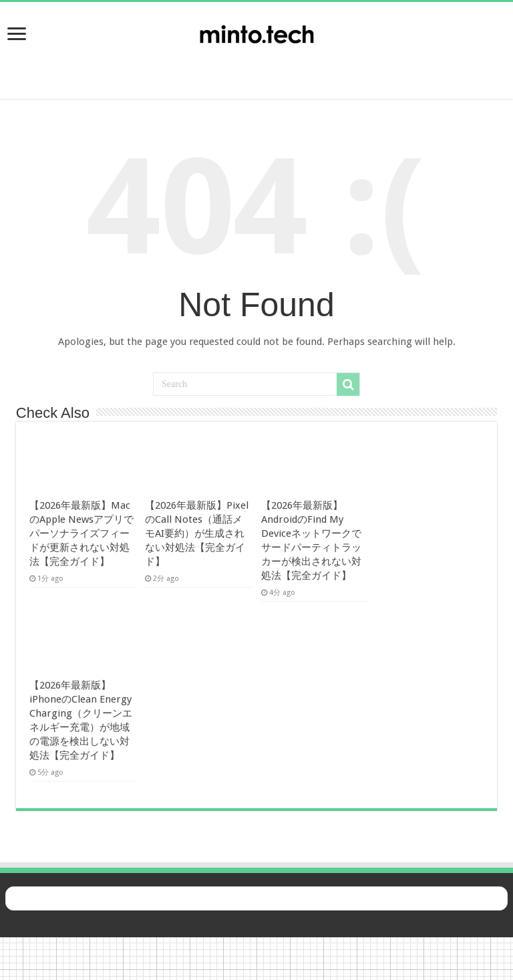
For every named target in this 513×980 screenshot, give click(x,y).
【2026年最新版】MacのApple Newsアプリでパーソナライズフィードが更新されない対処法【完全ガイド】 (81, 533)
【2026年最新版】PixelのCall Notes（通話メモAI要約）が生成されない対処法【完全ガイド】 (197, 533)
